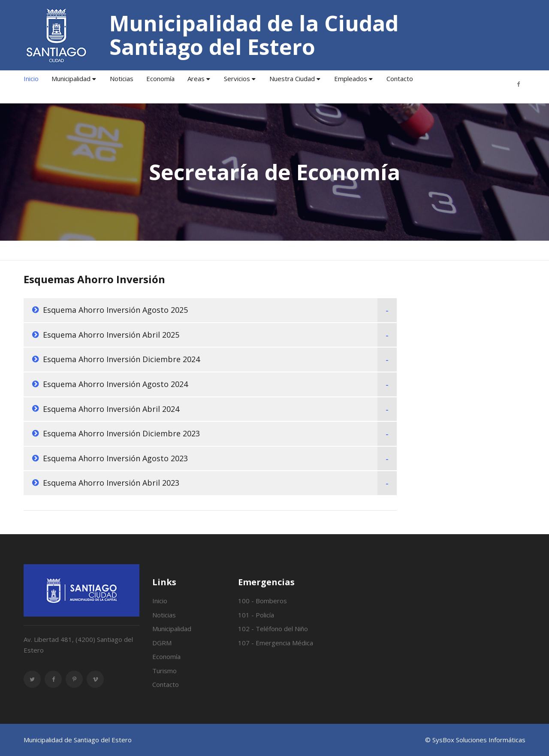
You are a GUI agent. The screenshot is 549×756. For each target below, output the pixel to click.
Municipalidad (71, 79)
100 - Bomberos (262, 601)
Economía (160, 79)
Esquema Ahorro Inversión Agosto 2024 (115, 384)
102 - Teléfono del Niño (273, 629)
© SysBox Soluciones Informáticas (475, 740)
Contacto (400, 79)
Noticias (122, 79)
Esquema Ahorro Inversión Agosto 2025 (115, 310)
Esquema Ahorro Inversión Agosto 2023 (115, 458)
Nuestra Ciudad (292, 79)
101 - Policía (256, 615)
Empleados (351, 79)
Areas (196, 79)
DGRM (162, 643)
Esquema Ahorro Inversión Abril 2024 (111, 409)
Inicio (31, 79)
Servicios (237, 79)
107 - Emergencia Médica (276, 643)
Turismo (164, 671)
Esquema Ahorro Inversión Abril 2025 (111, 335)
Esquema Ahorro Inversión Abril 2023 (111, 483)
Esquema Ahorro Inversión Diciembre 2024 (121, 359)
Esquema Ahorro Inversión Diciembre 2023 (121, 433)
